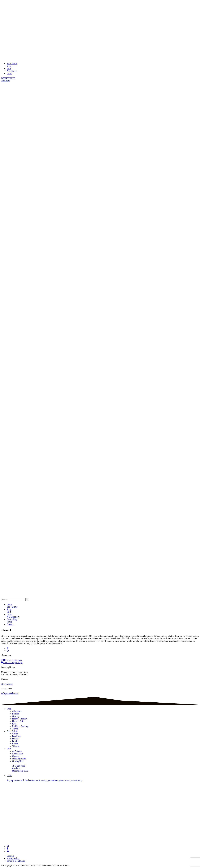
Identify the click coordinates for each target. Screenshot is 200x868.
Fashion (16, 714)
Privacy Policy (13, 858)
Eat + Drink (12, 63)
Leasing (10, 856)
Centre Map (12, 619)
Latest (9, 73)
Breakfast (16, 736)
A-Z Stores (12, 71)
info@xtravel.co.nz (10, 693)
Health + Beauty (19, 719)
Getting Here (18, 761)
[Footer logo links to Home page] (100, 841)
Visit (9, 68)
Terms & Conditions (16, 861)
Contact (10, 624)
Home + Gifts (18, 721)
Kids (14, 724)
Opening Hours (19, 759)
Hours (9, 622)
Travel (15, 729)
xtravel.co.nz (7, 684)
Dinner (15, 739)
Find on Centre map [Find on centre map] (11, 660)
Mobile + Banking (20, 726)
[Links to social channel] (8, 846)
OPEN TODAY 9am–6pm (8, 79)
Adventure (17, 711)
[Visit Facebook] (7, 648)
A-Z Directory (13, 617)
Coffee (15, 734)
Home (9, 604)
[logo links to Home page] (100, 59)
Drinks (15, 741)
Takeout (16, 746)
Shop (9, 66)
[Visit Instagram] (8, 651)
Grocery (16, 716)
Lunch (15, 744)
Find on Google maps (12, 663)
